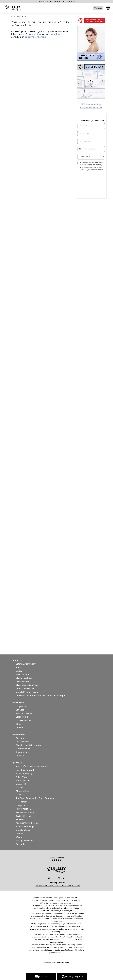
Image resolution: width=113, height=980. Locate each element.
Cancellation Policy (25, 689)
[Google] (49, 878)
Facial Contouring (24, 774)
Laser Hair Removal (25, 770)
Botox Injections (23, 781)
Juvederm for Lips (24, 816)
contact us (54, 34)
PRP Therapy (22, 802)
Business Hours (23, 749)
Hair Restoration (23, 809)
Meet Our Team (23, 674)
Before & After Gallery (26, 664)
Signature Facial (23, 830)
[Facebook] (54, 878)
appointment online (35, 37)
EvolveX (19, 788)
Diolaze (19, 834)
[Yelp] (64, 878)
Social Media (22, 717)
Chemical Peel (23, 791)
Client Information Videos (28, 685)
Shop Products (23, 706)
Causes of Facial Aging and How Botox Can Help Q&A (41, 696)
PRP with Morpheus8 (25, 812)
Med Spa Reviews (24, 713)
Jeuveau (20, 819)
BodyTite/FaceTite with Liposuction (32, 767)
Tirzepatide (21, 844)
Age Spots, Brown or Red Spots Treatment (35, 798)
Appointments (22, 752)
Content (20, 728)
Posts (18, 667)
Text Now (20, 756)
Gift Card (20, 710)
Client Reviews (23, 682)
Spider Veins (22, 777)
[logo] (19, 8)
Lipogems (20, 805)
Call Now (20, 738)
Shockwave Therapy (25, 826)
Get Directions (22, 742)
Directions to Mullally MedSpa (29, 745)
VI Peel (19, 795)
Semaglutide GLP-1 (24, 841)
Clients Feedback (24, 678)
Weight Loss (21, 837)
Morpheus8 (21, 784)
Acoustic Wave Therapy (27, 823)
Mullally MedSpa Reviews (27, 692)
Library (19, 671)
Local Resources (23, 720)
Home (13, 16)
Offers (19, 724)
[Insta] (59, 878)
